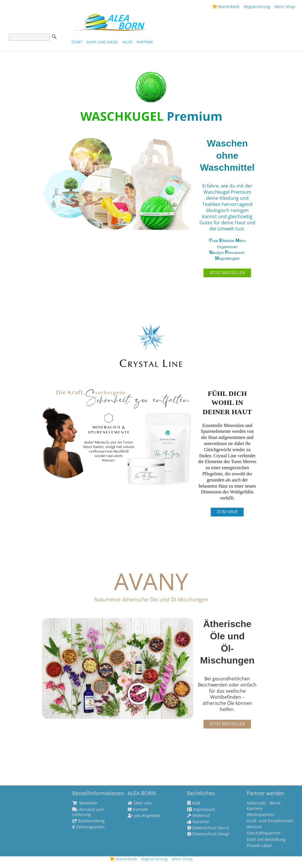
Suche (54, 37)
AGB (194, 803)
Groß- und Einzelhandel (270, 821)
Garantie (198, 822)
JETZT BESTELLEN (227, 273)
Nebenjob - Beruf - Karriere (265, 806)
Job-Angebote (144, 816)
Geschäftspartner (264, 833)
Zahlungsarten (88, 827)
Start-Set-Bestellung (266, 839)
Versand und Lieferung (88, 812)
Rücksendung (88, 821)
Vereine (254, 827)
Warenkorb (226, 7)
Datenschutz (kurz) (208, 828)
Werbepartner (260, 815)
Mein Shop (285, 7)
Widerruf (199, 816)
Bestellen (85, 803)
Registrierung (257, 7)
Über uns (140, 803)
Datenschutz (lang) (208, 834)
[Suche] (29, 37)
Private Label (259, 846)
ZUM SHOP (227, 512)
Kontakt (138, 809)
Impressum (201, 809)
